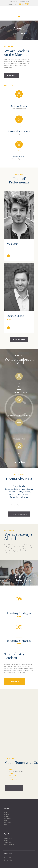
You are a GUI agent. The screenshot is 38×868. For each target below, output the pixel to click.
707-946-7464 (13, 776)
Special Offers (8, 838)
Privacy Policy (8, 860)
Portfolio (7, 814)
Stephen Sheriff (16, 316)
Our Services (8, 823)
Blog (6, 821)
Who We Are (8, 818)
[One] (19, 718)
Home (14, 34)
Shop (6, 825)
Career (6, 840)
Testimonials (8, 842)
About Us (7, 816)
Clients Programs (9, 844)
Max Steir (12, 244)
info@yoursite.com (15, 780)
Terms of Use (8, 858)
